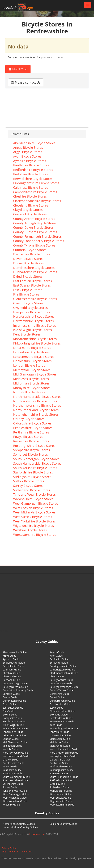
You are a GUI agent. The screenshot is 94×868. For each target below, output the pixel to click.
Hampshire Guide (12, 718)
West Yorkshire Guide (15, 801)
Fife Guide (8, 711)
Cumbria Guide (11, 694)
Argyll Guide (9, 656)
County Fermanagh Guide (64, 687)
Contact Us (26, 852)
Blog (4, 852)
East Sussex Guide (13, 708)
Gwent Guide (10, 715)
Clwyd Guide (57, 676)
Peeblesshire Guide (14, 763)
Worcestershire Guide (62, 805)
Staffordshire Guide (61, 780)
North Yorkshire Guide (15, 753)
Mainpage (18, 69)
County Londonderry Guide (18, 690)
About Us (14, 852)
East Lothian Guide (60, 704)
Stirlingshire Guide (13, 784)
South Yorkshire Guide (15, 780)
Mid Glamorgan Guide (15, 742)
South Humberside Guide (64, 777)
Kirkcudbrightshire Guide (64, 728)
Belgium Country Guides (63, 824)
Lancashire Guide (59, 732)
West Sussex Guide (60, 798)
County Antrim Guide (61, 680)
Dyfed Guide (10, 704)
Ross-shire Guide (12, 770)
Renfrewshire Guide (61, 766)
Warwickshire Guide (61, 791)
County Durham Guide (15, 687)
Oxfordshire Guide (60, 760)
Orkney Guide (10, 760)
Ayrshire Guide (11, 659)
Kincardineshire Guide (15, 728)
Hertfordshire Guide (14, 721)
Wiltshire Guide (11, 805)
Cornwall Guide (11, 680)
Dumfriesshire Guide (14, 701)
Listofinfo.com (37, 834)
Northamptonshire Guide (64, 753)
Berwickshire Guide (14, 666)
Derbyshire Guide (59, 694)
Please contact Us (26, 82)
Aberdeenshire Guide (15, 652)
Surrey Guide (10, 787)
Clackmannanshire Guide (64, 673)
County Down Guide (61, 683)
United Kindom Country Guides (20, 827)
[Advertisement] (47, 602)
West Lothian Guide (61, 794)
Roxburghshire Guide (62, 770)
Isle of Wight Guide (13, 725)
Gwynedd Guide (59, 715)
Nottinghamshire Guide (63, 756)
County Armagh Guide (15, 683)
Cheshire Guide (11, 673)
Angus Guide (57, 652)
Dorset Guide (57, 697)
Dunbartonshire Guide (62, 701)
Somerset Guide (59, 773)
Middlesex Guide (59, 742)
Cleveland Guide (12, 676)
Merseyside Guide (60, 739)
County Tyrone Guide (62, 690)
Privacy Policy (9, 848)
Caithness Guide (12, 670)
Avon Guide (56, 656)
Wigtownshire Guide (61, 801)
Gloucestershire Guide (62, 711)
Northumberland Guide (16, 756)
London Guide (11, 739)
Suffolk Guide (57, 784)
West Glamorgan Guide (16, 794)
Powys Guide (10, 766)
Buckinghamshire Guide (63, 666)
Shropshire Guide (12, 773)
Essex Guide (56, 708)
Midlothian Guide (12, 746)
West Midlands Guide (15, 798)
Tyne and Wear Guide (15, 791)
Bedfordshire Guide (14, 663)
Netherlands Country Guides (19, 824)
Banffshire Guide (59, 659)
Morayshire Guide (60, 746)
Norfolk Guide (10, 749)
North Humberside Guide (64, 749)
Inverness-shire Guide (62, 721)
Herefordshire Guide (61, 718)
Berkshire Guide (59, 663)
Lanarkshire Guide (13, 732)
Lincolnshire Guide (60, 735)
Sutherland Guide (59, 787)
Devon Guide (10, 697)
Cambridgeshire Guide (62, 670)
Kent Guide (56, 725)
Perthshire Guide (59, 763)
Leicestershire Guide (14, 735)
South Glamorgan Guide (16, 777)
